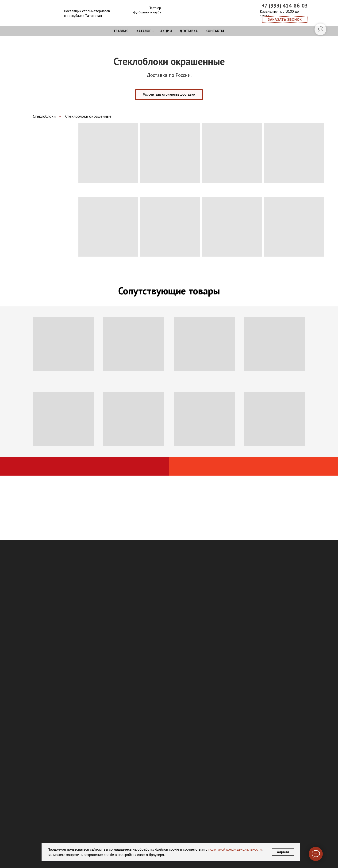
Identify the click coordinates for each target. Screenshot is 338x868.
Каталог (144, 31)
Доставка (189, 31)
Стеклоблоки (44, 116)
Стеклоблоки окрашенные (88, 116)
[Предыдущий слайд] (11, 859)
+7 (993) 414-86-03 (285, 6)
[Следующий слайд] (327, 859)
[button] (285, 20)
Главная (121, 31)
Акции (166, 31)
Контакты (215, 31)
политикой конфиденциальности (235, 849)
